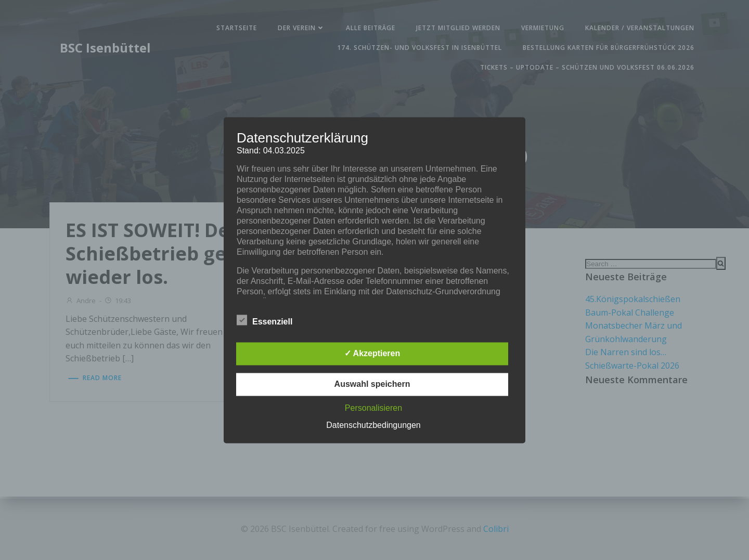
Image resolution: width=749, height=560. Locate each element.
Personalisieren (373, 408)
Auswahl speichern (372, 384)
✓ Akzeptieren (372, 353)
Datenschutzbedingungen (373, 425)
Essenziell (264, 320)
